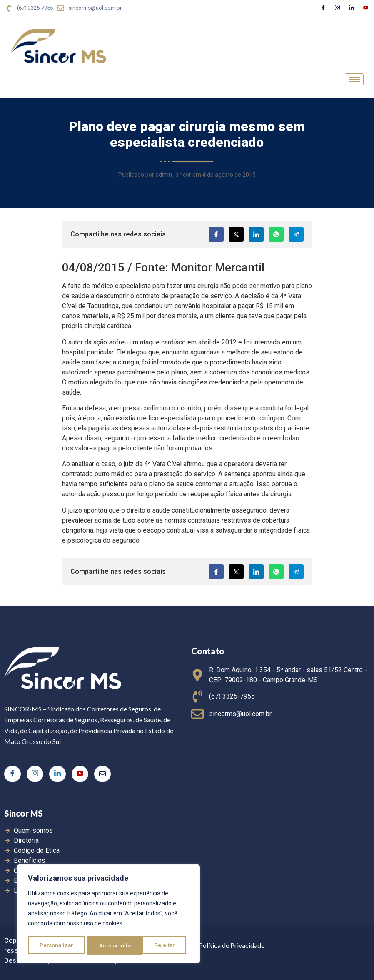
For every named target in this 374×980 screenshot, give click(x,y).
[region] (108, 915)
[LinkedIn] (352, 8)
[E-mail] (102, 774)
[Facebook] (323, 8)
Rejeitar (110, 945)
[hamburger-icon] (354, 79)
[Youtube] (366, 8)
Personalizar (57, 945)
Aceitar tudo (162, 945)
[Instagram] (337, 8)
